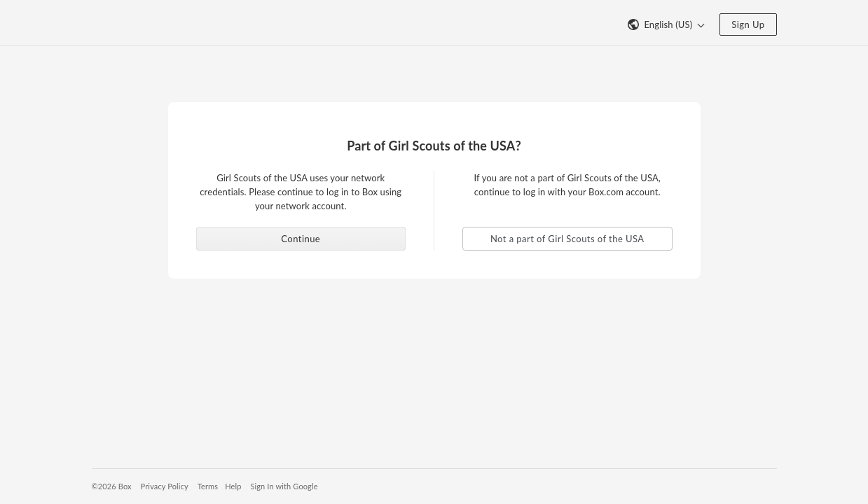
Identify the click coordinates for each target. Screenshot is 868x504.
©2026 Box (112, 486)
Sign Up (748, 24)
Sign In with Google (284, 486)
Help (233, 486)
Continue (301, 239)
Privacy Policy (165, 486)
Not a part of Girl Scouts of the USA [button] (567, 239)
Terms (208, 486)
